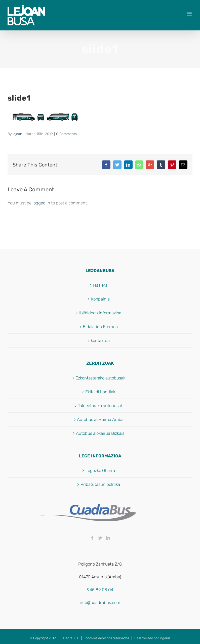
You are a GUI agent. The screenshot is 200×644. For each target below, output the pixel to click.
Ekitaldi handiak (100, 392)
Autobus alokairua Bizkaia (100, 433)
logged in (41, 203)
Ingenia (165, 638)
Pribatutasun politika (100, 484)
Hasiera (100, 285)
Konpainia (100, 299)
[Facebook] (92, 538)
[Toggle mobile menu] (190, 14)
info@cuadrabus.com (100, 603)
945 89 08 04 (100, 590)
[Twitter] (100, 538)
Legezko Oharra (100, 470)
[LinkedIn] (108, 538)
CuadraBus (70, 638)
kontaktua (100, 340)
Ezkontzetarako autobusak (100, 378)
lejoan (17, 134)
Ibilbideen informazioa (100, 313)
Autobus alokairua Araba (100, 419)
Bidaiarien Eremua (100, 327)
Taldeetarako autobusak (100, 406)
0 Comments (66, 134)
